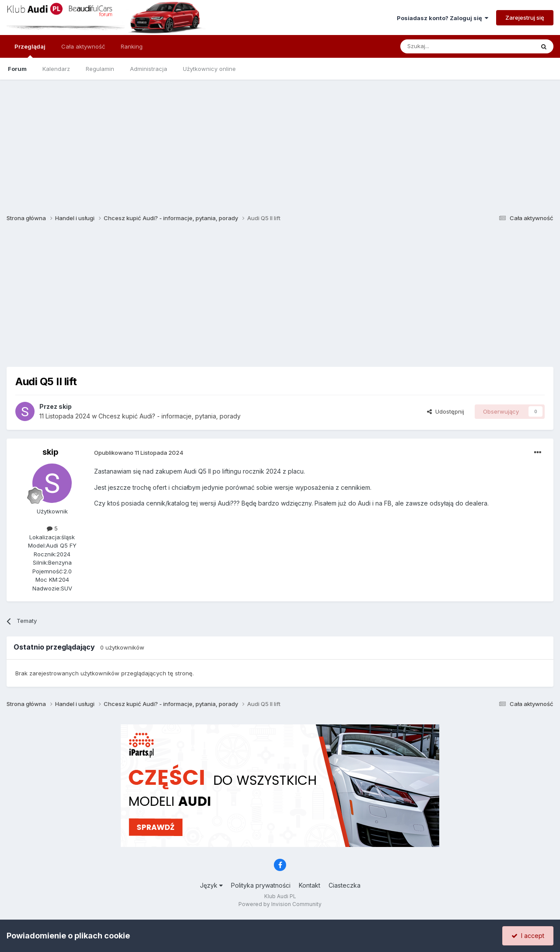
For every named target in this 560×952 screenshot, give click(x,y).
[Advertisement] (280, 141)
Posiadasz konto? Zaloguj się (443, 18)
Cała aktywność (83, 46)
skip (65, 406)
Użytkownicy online (209, 69)
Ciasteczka (345, 885)
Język (211, 885)
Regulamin (100, 69)
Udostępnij (446, 411)
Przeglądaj (30, 50)
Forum (17, 69)
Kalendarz (56, 69)
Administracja (149, 69)
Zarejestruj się (525, 18)
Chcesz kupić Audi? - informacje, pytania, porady (170, 416)
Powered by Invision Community (280, 904)
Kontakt (310, 885)
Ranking (132, 46)
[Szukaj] (446, 46)
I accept (528, 936)
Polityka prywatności (261, 885)
